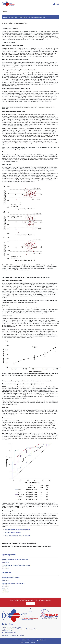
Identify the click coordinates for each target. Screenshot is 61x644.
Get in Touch (31, 605)
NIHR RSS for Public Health (13, 533)
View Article (6, 580)
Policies (22, 642)
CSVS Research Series (21, 17)
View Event (5, 562)
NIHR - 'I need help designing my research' (18, 536)
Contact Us (27, 642)
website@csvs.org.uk (10, 632)
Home (5, 17)
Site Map (33, 642)
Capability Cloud (41, 640)
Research (5, 11)
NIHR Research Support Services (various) (18, 530)
